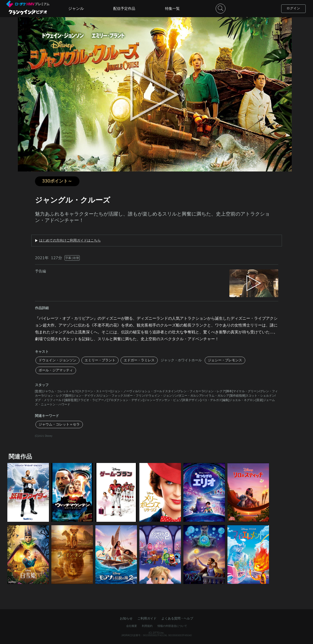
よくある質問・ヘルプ (177, 619)
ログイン (293, 8)
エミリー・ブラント (100, 360)
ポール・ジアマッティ (56, 370)
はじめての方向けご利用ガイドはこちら (70, 241)
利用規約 (147, 626)
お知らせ (126, 619)
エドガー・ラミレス (139, 360)
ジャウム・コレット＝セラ (59, 424)
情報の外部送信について (172, 626)
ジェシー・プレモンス (225, 360)
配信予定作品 (124, 9)
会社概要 (132, 626)
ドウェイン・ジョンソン (57, 360)
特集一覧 (172, 9)
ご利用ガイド (147, 619)
